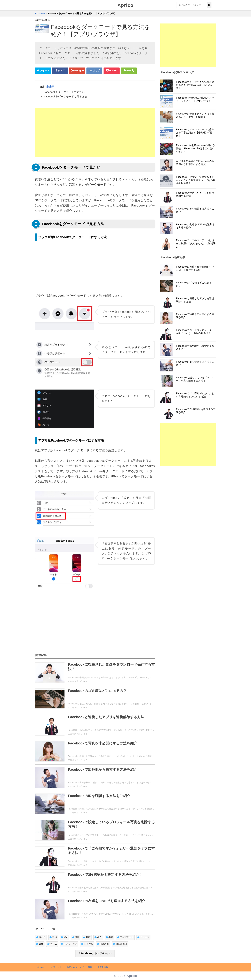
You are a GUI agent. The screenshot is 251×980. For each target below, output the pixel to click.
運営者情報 (103, 967)
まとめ (52, 944)
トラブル (87, 944)
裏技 (40, 944)
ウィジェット (55, 967)
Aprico (125, 5)
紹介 (98, 937)
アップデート (125, 937)
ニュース (143, 937)
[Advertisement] (95, 133)
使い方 (41, 937)
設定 (76, 937)
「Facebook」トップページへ (95, 953)
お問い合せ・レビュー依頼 (79, 967)
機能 (109, 937)
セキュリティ (69, 944)
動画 (87, 937)
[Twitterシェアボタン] (43, 71)
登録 (53, 937)
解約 (64, 937)
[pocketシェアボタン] (112, 71)
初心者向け (120, 944)
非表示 (50, 87)
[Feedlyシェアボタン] (129, 71)
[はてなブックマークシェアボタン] (94, 71)
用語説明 (103, 944)
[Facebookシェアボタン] (60, 71)
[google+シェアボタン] (77, 71)
